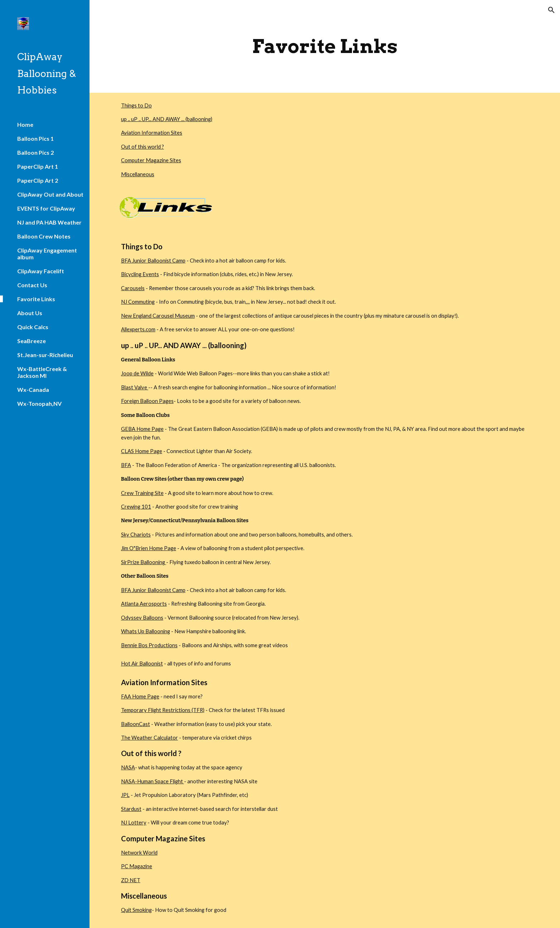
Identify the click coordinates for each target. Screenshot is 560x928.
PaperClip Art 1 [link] (38, 166)
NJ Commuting (138, 302)
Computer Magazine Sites (151, 160)
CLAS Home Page (142, 451)
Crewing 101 (136, 507)
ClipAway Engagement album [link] (47, 254)
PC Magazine (137, 866)
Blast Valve (135, 387)
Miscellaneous (138, 174)
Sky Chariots (136, 535)
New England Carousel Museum (158, 316)
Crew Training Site (142, 493)
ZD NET (131, 880)
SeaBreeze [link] (32, 341)
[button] (551, 10)
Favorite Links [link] (36, 299)
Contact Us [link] (32, 285)
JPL (125, 795)
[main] (325, 46)
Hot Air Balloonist (142, 663)
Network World (139, 853)
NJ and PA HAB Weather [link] (49, 222)
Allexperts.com (138, 329)
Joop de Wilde (137, 373)
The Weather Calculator (149, 738)
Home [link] (25, 124)
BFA (126, 465)
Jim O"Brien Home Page (149, 548)
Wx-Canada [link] (33, 390)
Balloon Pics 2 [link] (35, 152)
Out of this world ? (143, 147)
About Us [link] (30, 313)
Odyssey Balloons (142, 618)
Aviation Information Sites (152, 133)
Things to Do (136, 105)
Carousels (133, 288)
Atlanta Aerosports (144, 604)
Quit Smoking (136, 910)
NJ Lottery (134, 823)
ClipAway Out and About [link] (50, 194)
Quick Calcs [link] (33, 327)
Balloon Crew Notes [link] (44, 236)
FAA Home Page (140, 696)
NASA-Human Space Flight (153, 781)
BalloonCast (136, 724)
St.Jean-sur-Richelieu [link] (45, 355)
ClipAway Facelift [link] (41, 271)
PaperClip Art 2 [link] (38, 180)
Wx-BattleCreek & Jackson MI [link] (42, 372)
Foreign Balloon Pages (147, 401)
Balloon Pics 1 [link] (35, 138)
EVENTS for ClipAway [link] (46, 208)
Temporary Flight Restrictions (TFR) (163, 710)
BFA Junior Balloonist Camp (153, 261)
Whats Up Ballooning (146, 631)
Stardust (131, 809)
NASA (128, 767)
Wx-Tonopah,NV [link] (39, 403)
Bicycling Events (140, 274)
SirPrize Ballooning (144, 562)
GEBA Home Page (142, 429)
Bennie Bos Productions (149, 645)
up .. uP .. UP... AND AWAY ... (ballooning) (167, 119)
